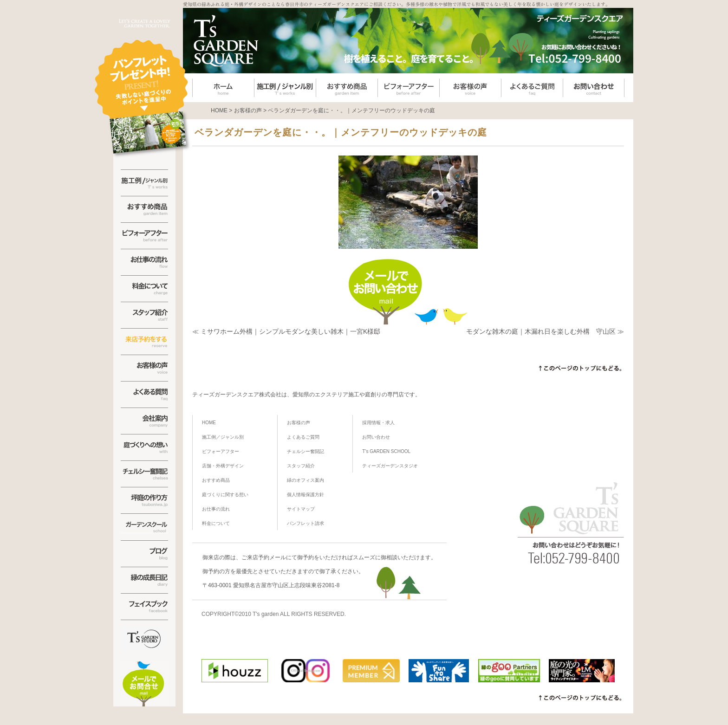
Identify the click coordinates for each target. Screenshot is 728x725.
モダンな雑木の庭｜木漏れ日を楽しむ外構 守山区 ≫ (545, 331)
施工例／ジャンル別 (223, 437)
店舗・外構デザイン (223, 466)
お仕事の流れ (216, 509)
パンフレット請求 (305, 523)
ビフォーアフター (221, 451)
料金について (216, 523)
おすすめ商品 (216, 480)
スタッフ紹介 (301, 466)
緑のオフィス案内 (305, 480)
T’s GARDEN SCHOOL (386, 451)
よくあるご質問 (303, 437)
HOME (209, 423)
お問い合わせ (376, 437)
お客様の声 (299, 423)
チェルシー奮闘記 (305, 451)
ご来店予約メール (264, 557)
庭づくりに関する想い (225, 495)
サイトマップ (301, 509)
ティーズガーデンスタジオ (390, 466)
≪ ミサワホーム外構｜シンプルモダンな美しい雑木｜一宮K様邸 (286, 331)
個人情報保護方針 (305, 495)
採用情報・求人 (378, 423)
